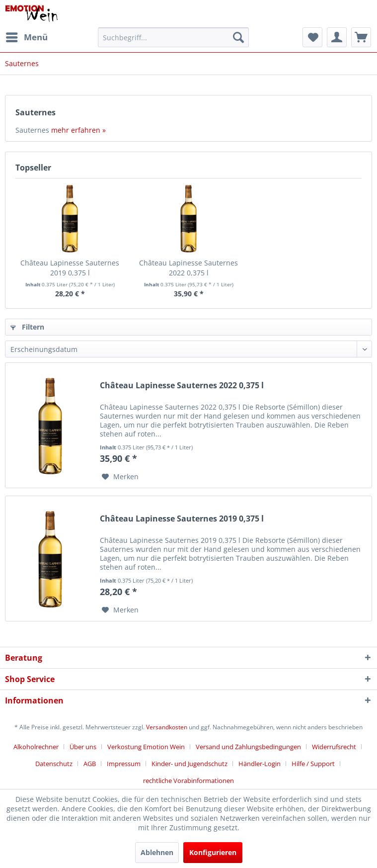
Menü (27, 36)
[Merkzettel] (312, 37)
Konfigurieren (213, 852)
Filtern (27, 327)
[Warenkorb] (361, 37)
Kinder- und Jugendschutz (189, 764)
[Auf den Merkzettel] (120, 477)
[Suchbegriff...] (173, 37)
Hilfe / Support (313, 764)
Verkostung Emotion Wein (146, 747)
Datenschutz (54, 764)
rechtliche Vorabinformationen (188, 781)
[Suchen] (238, 37)
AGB (90, 764)
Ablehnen (157, 852)
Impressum (124, 764)
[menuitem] (26, 37)
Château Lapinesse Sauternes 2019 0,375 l (70, 268)
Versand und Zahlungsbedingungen (248, 747)
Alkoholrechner (36, 747)
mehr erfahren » (78, 130)
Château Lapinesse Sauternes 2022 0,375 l (188, 268)
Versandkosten (167, 727)
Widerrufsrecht (334, 747)
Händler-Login (260, 764)
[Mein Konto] (337, 37)
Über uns (83, 747)
